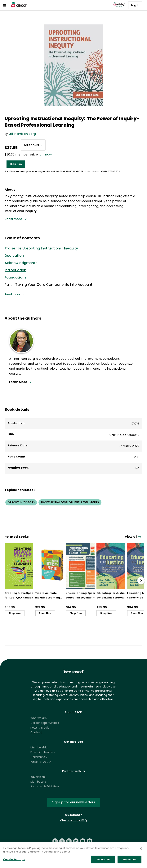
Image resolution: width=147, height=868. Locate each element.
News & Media (40, 728)
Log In (135, 5)
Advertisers (38, 777)
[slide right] (141, 581)
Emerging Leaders (43, 752)
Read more (15, 294)
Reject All (129, 863)
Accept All (103, 863)
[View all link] (134, 537)
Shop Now (16, 164)
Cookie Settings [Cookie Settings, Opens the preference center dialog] (14, 863)
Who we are (39, 718)
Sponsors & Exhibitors (45, 786)
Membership (39, 747)
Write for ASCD (41, 762)
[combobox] (33, 145)
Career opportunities (45, 723)
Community (39, 757)
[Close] (141, 852)
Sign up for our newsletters (73, 802)
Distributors (38, 782)
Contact (36, 732)
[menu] (5, 5)
